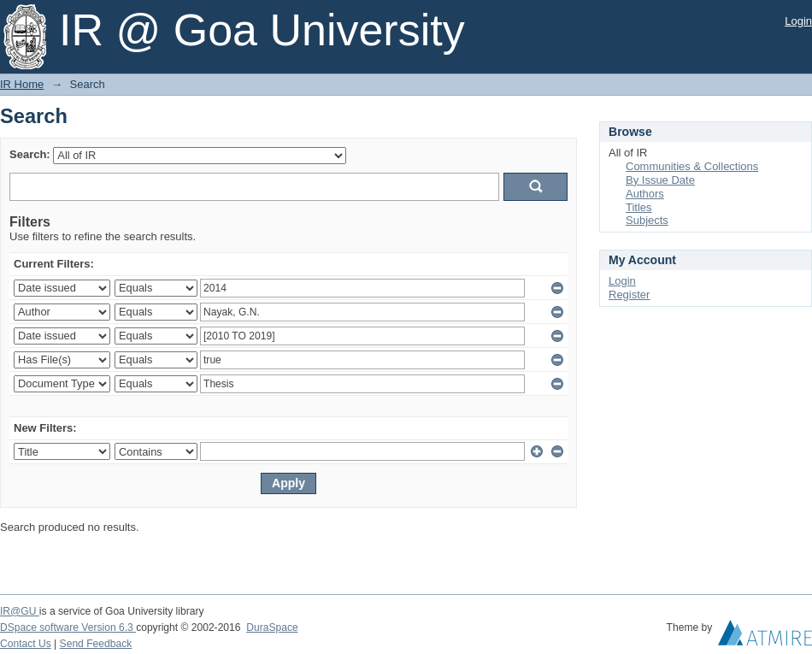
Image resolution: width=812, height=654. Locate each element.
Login (798, 21)
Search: (30, 154)
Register (629, 295)
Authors (645, 194)
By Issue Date (660, 180)
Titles (639, 207)
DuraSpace (272, 627)
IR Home (22, 84)
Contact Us (26, 644)
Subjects (647, 220)
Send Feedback (96, 644)
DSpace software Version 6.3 (68, 627)
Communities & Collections (692, 166)
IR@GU (20, 611)
